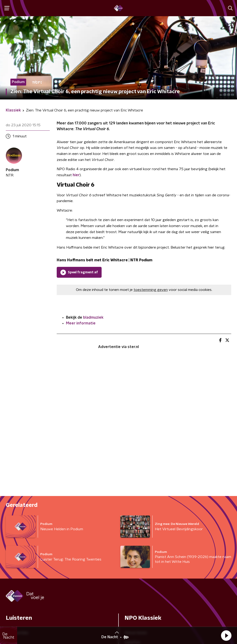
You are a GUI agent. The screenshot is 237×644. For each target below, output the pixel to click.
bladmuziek (93, 317)
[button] (226, 635)
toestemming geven (151, 290)
